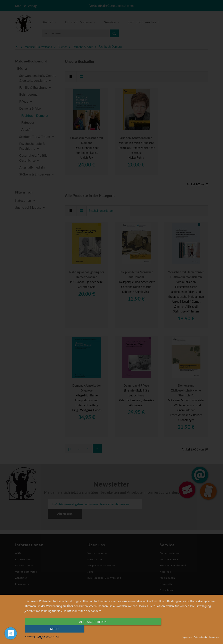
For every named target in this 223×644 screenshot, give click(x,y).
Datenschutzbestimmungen (206, 637)
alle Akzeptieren (93, 629)
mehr (190, 629)
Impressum (187, 637)
